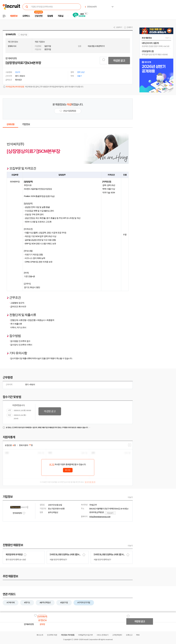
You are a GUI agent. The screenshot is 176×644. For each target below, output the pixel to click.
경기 (27, 385)
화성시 (32, 385)
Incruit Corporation (91, 639)
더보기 (130, 497)
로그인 (52, 465)
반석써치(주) (11, 35)
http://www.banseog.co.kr (100, 517)
